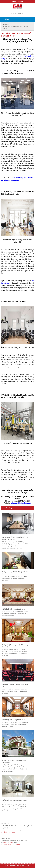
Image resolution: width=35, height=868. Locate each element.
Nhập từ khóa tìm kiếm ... (30, 14)
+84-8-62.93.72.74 (8, 842)
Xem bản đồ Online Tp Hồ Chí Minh (10, 844)
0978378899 (20, 2)
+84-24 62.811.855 (8, 830)
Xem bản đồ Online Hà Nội (8, 832)
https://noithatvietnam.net (21, 503)
